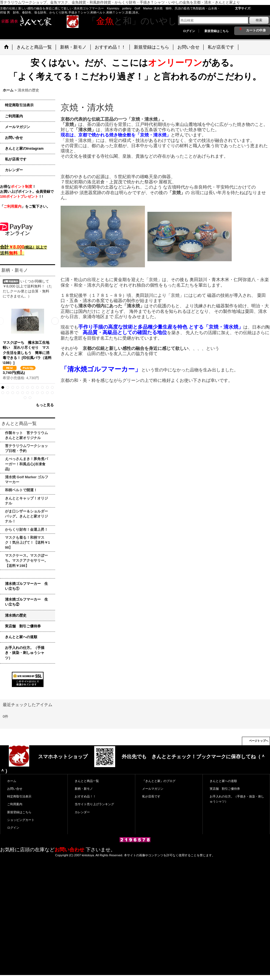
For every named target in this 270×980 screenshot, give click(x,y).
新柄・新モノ (84, 789)
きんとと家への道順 (21, 637)
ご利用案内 (14, 116)
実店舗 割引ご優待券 (23, 626)
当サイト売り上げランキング (94, 804)
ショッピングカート (21, 820)
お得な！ (18, 187)
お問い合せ (14, 138)
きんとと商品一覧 (87, 781)
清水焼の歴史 (16, 615)
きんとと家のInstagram (24, 148)
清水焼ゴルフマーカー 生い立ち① (26, 586)
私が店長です (16, 159)
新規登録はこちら (217, 31)
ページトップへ (259, 741)
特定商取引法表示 (19, 105)
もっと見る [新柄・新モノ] (45, 405)
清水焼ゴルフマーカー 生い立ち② (26, 602)
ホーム (12, 781)
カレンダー (14, 170)
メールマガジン (17, 127)
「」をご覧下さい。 (25, 206)
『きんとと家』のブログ (159, 781)
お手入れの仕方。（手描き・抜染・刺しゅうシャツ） (25, 653)
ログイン (189, 31)
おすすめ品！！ (85, 796)
